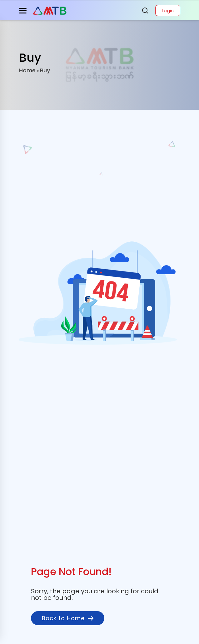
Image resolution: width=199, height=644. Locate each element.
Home (27, 70)
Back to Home (68, 618)
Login (168, 10)
